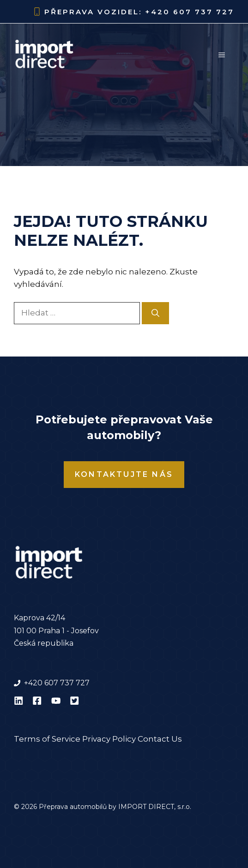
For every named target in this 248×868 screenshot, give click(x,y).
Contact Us (160, 739)
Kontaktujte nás (124, 474)
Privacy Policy (109, 739)
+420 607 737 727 (190, 12)
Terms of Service (47, 739)
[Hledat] (155, 313)
